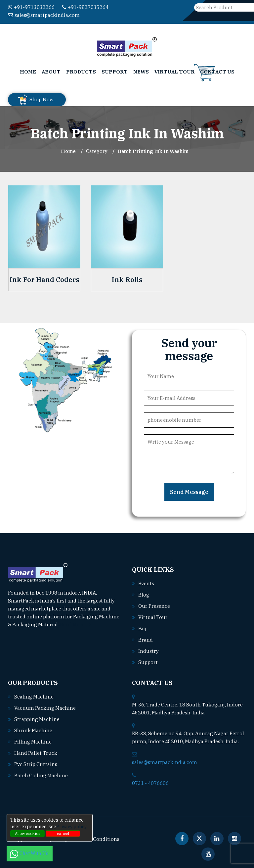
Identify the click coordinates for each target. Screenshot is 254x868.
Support (115, 72)
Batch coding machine (41, 775)
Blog (144, 595)
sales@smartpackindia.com (44, 15)
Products (81, 72)
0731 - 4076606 (150, 783)
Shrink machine (33, 730)
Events (146, 583)
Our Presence (154, 606)
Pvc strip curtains (36, 764)
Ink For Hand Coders (44, 280)
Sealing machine (34, 697)
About (51, 72)
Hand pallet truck (36, 753)
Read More (75, 625)
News (141, 72)
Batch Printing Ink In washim (153, 151)
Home (28, 72)
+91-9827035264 (85, 7)
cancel (63, 833)
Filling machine (33, 742)
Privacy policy (71, 827)
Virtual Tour (174, 72)
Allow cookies (28, 833)
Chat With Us (30, 853)
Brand (146, 640)
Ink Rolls (127, 280)
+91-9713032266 (31, 7)
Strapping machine (37, 719)
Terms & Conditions (96, 839)
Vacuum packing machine (45, 708)
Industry (148, 651)
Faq (142, 628)
